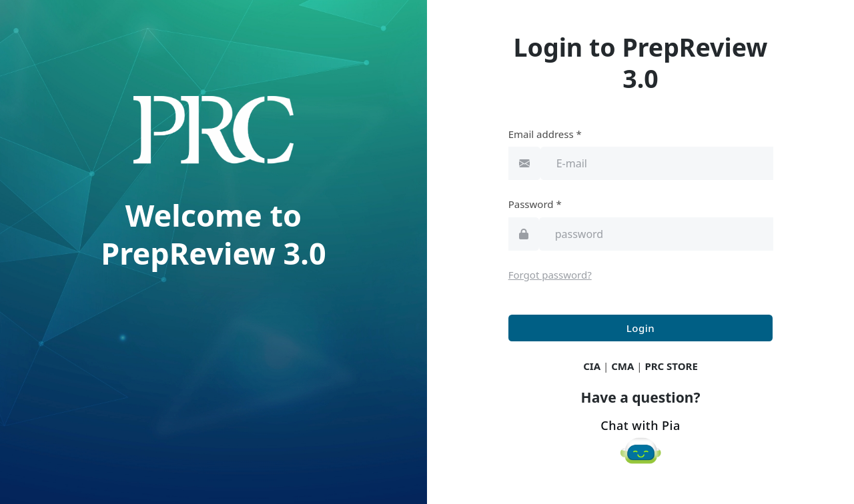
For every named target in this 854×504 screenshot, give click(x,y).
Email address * (545, 134)
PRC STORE (671, 366)
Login (640, 328)
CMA (622, 366)
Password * (535, 204)
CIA (592, 366)
